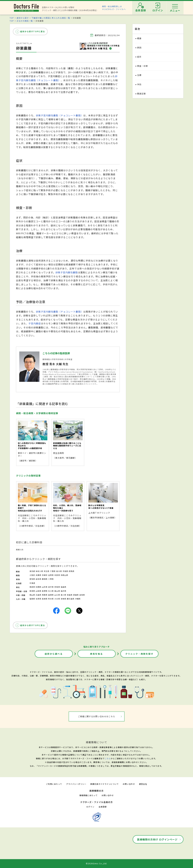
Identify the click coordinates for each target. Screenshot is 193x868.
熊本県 (51, 599)
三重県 (51, 579)
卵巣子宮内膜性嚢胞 (67, 272)
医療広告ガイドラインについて (105, 784)
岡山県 (32, 595)
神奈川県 (39, 571)
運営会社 (143, 784)
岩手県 (51, 587)
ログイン (90, 807)
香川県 (64, 595)
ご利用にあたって (54, 784)
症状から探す (23, 18)
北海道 (32, 583)
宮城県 (57, 587)
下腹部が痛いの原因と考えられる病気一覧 (51, 18)
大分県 (57, 599)
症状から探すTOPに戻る (33, 31)
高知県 (82, 595)
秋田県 (39, 587)
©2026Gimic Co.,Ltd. (97, 863)
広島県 (39, 595)
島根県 (51, 595)
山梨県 (39, 591)
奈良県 (57, 575)
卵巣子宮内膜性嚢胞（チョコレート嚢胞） (60, 115)
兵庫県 (39, 575)
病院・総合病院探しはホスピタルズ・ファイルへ (114, 8)
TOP (12, 18)
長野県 (45, 591)
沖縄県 (78, 599)
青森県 (32, 587)
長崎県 (45, 599)
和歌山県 (64, 575)
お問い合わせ (129, 784)
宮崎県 (64, 599)
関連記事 (141, 94)
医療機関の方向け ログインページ (157, 839)
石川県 (51, 591)
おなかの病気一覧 (25, 21)
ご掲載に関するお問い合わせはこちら (96, 716)
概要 (139, 38)
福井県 (64, 591)
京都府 (45, 575)
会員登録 (103, 807)
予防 (139, 84)
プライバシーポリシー (76, 784)
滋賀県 (51, 575)
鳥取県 (45, 595)
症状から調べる (54, 654)
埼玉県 (47, 571)
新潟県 (32, 591)
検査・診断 (143, 66)
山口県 (57, 595)
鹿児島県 (71, 599)
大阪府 (32, 575)
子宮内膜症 (35, 323)
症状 (139, 57)
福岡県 (32, 599)
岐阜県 (39, 579)
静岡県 (45, 579)
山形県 (45, 587)
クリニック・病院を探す (139, 654)
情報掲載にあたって (88, 795)
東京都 (32, 571)
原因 (139, 48)
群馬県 (72, 571)
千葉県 (53, 571)
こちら (108, 758)
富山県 (57, 591)
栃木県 (59, 571)
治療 (139, 75)
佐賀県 (39, 599)
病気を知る (96, 654)
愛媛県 (76, 595)
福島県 (64, 587)
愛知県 (32, 579)
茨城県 (65, 571)
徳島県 (70, 595)
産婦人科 (20, 550)
